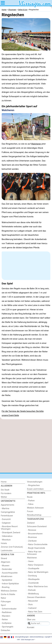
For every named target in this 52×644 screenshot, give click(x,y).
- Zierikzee (32, 541)
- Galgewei (6, 523)
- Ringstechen (33, 485)
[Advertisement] (26, 446)
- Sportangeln (7, 627)
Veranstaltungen (35, 482)
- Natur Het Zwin (35, 612)
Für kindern (6, 493)
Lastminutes (7, 550)
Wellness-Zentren (9, 591)
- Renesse (32, 530)
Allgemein (5, 562)
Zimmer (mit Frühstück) (12, 547)
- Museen (5, 566)
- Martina (5, 508)
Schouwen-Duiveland (37, 526)
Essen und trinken (35, 489)
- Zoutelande (33, 583)
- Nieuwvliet (32, 601)
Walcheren (7, 59)
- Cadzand (32, 608)
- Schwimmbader (9, 609)
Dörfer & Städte (8, 594)
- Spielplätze (7, 580)
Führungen (6, 602)
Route (30, 497)
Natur (3, 598)
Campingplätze (8, 512)
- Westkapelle (33, 579)
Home (4, 482)
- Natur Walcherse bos (37, 586)
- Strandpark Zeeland (10, 533)
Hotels (4, 543)
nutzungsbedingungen (22, 637)
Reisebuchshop (34, 515)
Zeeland (31, 523)
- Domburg (32, 576)
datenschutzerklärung (36, 637)
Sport (3, 605)
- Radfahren (6, 612)
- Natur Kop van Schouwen (34, 553)
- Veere (30, 561)
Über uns (31, 620)
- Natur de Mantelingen (38, 572)
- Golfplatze (6, 623)
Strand (4, 558)
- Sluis (30, 604)
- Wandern (6, 616)
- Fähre (30, 504)
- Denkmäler (6, 569)
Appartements (7, 505)
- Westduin (6, 540)
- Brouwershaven (35, 534)
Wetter (4, 497)
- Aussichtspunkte (9, 573)
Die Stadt (5, 490)
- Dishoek (31, 590)
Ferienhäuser (7, 516)
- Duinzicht (6, 519)
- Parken (31, 501)
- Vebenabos (7, 536)
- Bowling (5, 587)
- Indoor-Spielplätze (10, 584)
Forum (30, 511)
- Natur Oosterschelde (37, 544)
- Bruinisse (32, 537)
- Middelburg (33, 594)
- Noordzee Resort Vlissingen (9, 528)
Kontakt (31, 627)
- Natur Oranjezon (35, 565)
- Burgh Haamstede (36, 548)
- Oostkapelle (33, 568)
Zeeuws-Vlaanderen (36, 597)
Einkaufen (5, 630)
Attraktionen (7, 576)
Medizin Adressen (35, 508)
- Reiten (4, 620)
